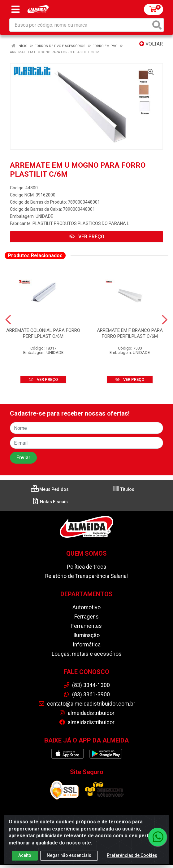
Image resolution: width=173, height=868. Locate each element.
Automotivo (86, 607)
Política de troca (86, 567)
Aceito (25, 857)
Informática (87, 645)
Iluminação (86, 635)
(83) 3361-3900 (86, 694)
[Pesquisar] (157, 25)
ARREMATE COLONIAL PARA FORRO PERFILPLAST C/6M (43, 333)
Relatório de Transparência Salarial (86, 576)
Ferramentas (86, 626)
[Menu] (15, 9)
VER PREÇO (87, 237)
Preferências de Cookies (132, 857)
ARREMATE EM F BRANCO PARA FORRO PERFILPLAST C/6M (130, 333)
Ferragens (86, 617)
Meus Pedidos (50, 489)
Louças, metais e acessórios (87, 654)
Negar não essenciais (69, 857)
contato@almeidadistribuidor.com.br (87, 704)
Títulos (123, 489)
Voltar (151, 44)
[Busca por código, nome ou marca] (80, 25)
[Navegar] (8, 320)
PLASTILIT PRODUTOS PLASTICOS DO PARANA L (81, 223)
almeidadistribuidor (87, 713)
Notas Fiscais (50, 502)
